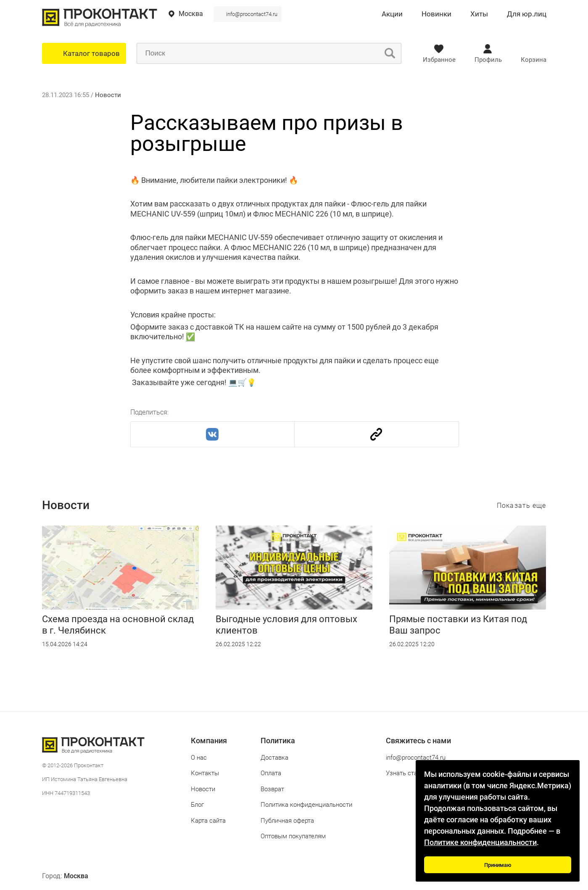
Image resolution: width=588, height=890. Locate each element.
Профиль (488, 60)
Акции (392, 14)
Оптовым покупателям (293, 836)
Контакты (205, 773)
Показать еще (521, 506)
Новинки (436, 14)
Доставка (274, 758)
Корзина (534, 60)
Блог (197, 805)
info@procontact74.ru (252, 14)
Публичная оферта (287, 821)
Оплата (271, 773)
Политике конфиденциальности (480, 842)
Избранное (439, 60)
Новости (108, 95)
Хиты (479, 14)
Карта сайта (208, 821)
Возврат (272, 789)
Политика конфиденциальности (306, 805)
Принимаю (498, 865)
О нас (199, 758)
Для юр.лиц (527, 14)
